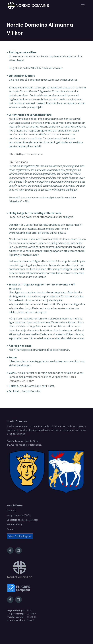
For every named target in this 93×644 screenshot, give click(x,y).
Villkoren (11, 511)
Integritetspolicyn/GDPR (19, 515)
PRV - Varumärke (19, 162)
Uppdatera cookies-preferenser (22, 520)
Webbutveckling (15, 524)
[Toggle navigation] (83, 6)
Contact (11, 529)
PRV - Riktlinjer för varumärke (26, 154)
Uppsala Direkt (31, 441)
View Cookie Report (20, 536)
